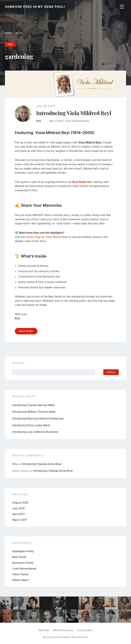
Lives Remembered (77, 121)
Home (8, 33)
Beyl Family (56, 121)
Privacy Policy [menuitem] (85, 630)
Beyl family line (82, 182)
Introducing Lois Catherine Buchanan (35, 432)
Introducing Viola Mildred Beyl (74, 113)
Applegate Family (23, 551)
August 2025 (20, 503)
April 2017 (19, 514)
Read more (26, 331)
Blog (19, 33)
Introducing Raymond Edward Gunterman (38, 418)
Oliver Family (20, 574)
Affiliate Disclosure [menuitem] (63, 630)
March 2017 (20, 520)
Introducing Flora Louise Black (31, 425)
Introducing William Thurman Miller (34, 412)
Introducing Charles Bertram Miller (34, 405)
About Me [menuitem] (44, 630)
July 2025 (19, 508)
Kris (39, 121)
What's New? (21, 580)
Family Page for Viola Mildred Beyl (47, 237)
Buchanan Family (23, 563)
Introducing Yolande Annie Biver (42, 464)
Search (18, 363)
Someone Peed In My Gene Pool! (35, 7)
